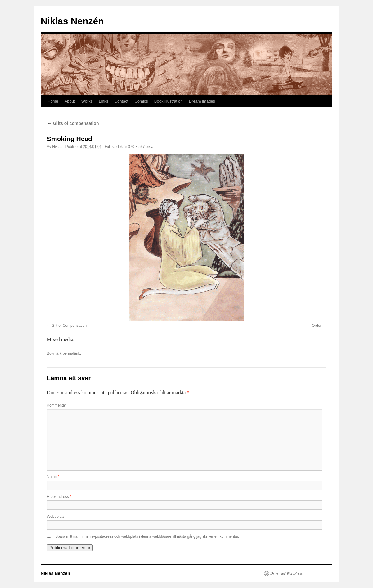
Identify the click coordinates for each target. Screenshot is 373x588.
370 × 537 (137, 147)
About (70, 101)
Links (103, 101)
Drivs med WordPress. (287, 573)
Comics (141, 101)
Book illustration (169, 101)
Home (53, 101)
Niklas (57, 147)
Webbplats (56, 517)
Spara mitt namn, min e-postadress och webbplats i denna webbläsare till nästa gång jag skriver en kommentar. (147, 536)
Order (317, 326)
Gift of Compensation (69, 326)
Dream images (202, 101)
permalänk (71, 353)
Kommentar (56, 405)
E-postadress (59, 497)
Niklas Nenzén (72, 21)
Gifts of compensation (73, 123)
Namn (53, 477)
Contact (121, 101)
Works (87, 101)
